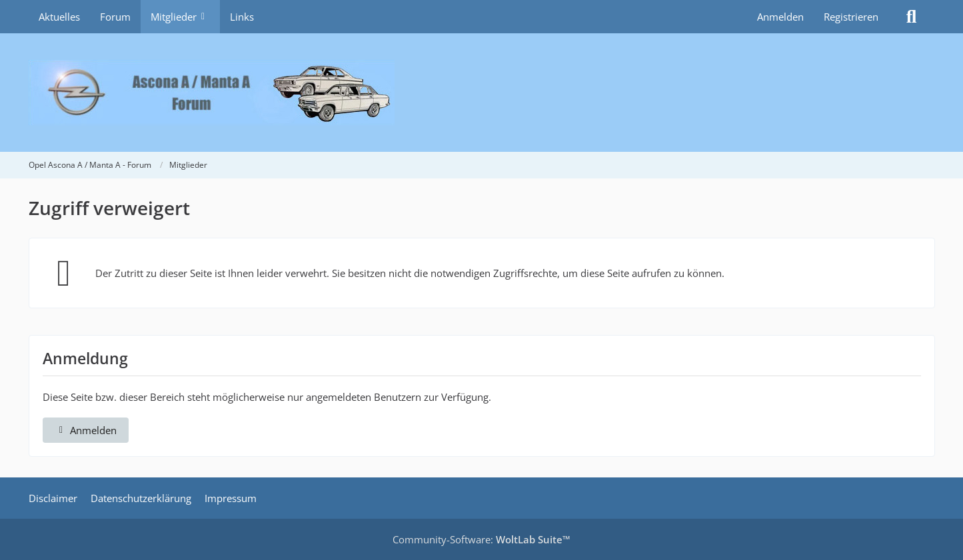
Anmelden (780, 17)
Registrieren (851, 17)
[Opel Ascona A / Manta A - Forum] (482, 93)
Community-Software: (481, 539)
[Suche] (912, 17)
